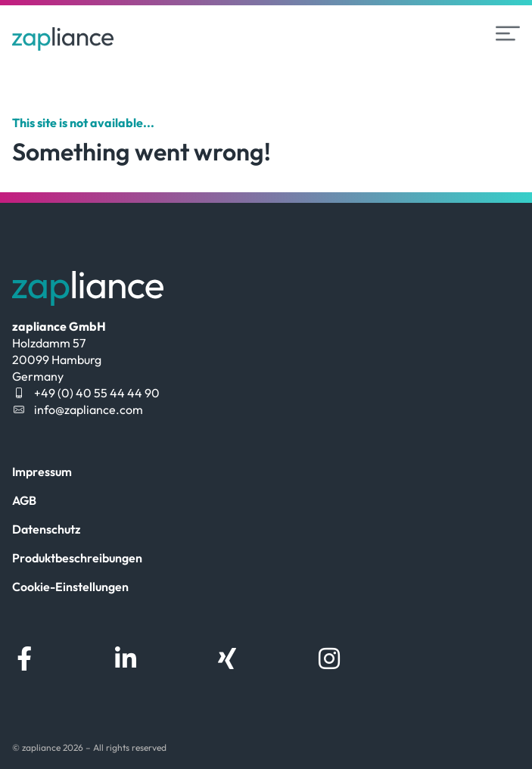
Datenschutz (46, 529)
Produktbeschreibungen (77, 558)
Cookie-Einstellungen (70, 587)
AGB (24, 500)
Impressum (42, 472)
